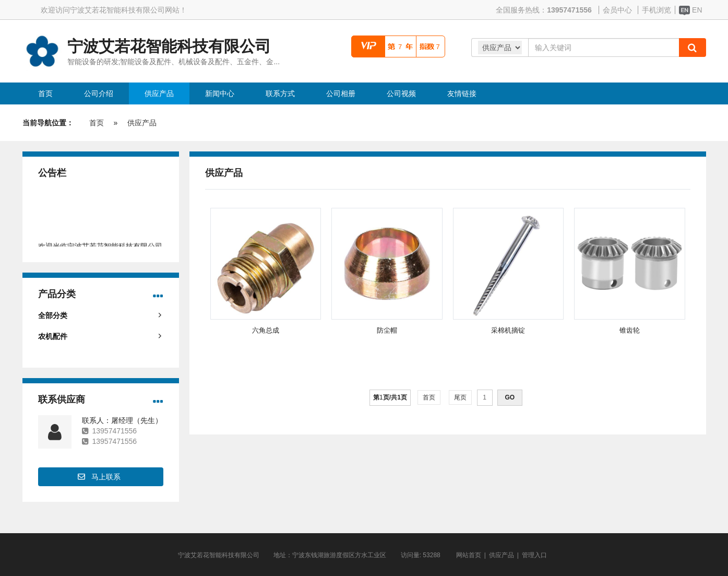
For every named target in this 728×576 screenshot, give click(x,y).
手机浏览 (657, 10)
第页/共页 (390, 397)
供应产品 (142, 123)
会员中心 (617, 10)
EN (691, 10)
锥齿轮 (630, 330)
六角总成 (266, 330)
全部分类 (53, 315)
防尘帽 (387, 330)
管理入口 (534, 555)
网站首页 (469, 555)
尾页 (461, 397)
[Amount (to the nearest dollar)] (604, 48)
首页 (97, 123)
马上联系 (106, 477)
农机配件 (53, 336)
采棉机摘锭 (508, 330)
